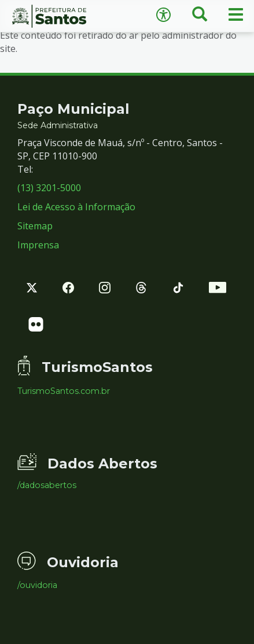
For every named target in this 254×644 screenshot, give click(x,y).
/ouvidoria (37, 585)
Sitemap (35, 226)
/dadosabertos (47, 485)
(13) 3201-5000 (49, 188)
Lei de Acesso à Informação (76, 207)
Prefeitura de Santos (64, 16)
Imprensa (38, 245)
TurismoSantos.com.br (64, 391)
